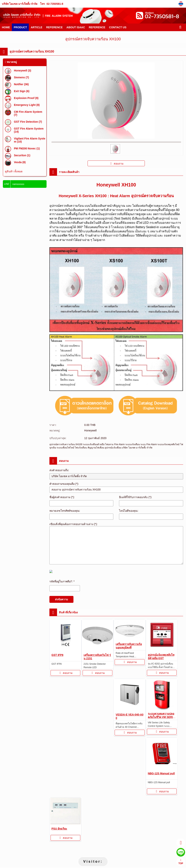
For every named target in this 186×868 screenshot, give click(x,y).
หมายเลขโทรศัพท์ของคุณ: (65, 511)
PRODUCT (20, 27)
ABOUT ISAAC (76, 27)
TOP (181, 862)
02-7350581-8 (55, 4)
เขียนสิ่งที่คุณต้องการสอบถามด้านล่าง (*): (74, 524)
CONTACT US (118, 27)
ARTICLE (37, 27)
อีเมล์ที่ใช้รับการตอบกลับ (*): (136, 497)
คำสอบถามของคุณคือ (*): (64, 484)
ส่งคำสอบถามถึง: (59, 470)
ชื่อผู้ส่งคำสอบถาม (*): (62, 497)
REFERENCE (54, 27)
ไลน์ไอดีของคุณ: (129, 511)
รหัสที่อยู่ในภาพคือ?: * (62, 581)
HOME (6, 27)
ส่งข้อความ (61, 599)
